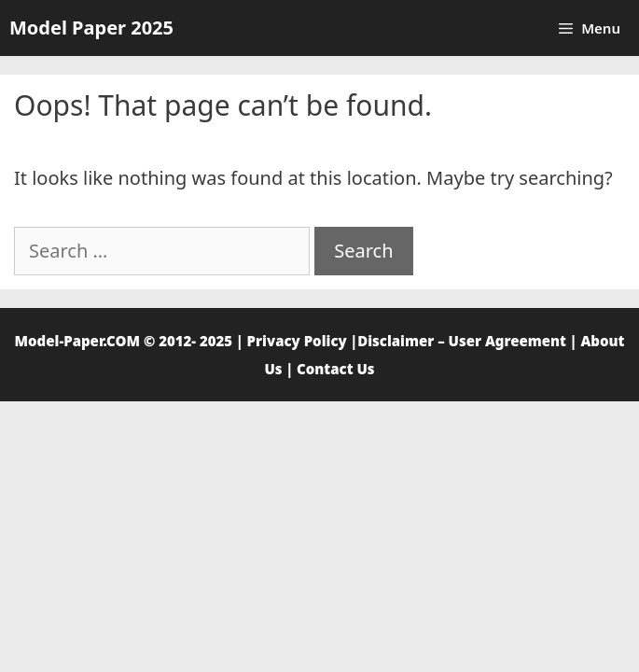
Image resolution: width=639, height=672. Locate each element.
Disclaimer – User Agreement (462, 341)
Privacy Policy (297, 341)
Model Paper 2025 (91, 28)
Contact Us (336, 369)
